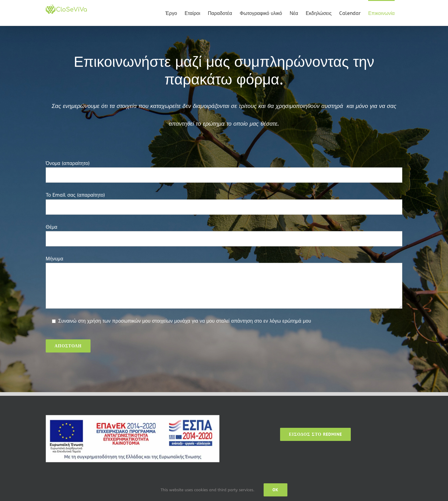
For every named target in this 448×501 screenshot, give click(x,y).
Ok (276, 490)
